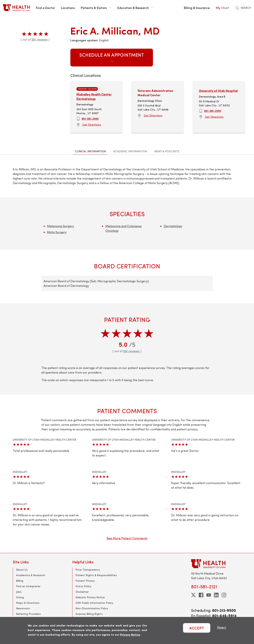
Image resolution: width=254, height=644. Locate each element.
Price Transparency (88, 570)
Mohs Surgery (57, 232)
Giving (20, 597)
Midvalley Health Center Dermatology (94, 96)
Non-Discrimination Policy (92, 608)
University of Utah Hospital (218, 91)
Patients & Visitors (96, 8)
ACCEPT (197, 628)
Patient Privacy (85, 581)
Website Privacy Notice (90, 597)
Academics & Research (31, 575)
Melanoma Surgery (60, 226)
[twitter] (193, 595)
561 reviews (40, 39)
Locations (68, 8)
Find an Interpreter (28, 586)
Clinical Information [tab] (90, 151)
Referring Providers (28, 614)
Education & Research (135, 8)
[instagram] (224, 595)
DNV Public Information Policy (94, 603)
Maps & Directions (28, 603)
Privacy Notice (130, 634)
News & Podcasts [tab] (167, 151)
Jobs (19, 592)
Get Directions (92, 125)
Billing (20, 581)
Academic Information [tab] (130, 151)
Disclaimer (82, 592)
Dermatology (173, 226)
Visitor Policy (83, 586)
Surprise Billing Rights (89, 614)
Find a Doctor (45, 8)
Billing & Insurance (197, 8)
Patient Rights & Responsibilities (96, 575)
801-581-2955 (90, 119)
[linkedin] (216, 595)
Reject (222, 627)
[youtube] (209, 595)
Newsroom (23, 608)
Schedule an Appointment (112, 57)
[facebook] (201, 595)
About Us (22, 570)
